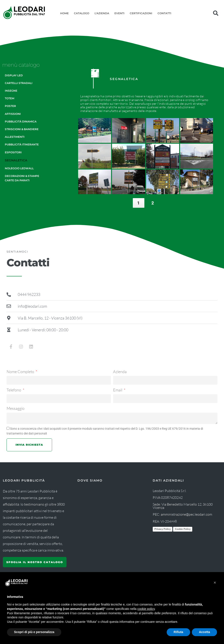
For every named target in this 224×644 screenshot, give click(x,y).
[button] (215, 583)
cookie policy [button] (146, 609)
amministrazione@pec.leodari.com (186, 514)
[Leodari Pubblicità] (109, 516)
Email (118, 390)
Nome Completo (21, 372)
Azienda (120, 372)
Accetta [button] (204, 632)
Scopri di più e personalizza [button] (34, 632)
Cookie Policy (183, 529)
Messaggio (16, 408)
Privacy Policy (163, 529)
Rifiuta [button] (178, 632)
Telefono (14, 390)
